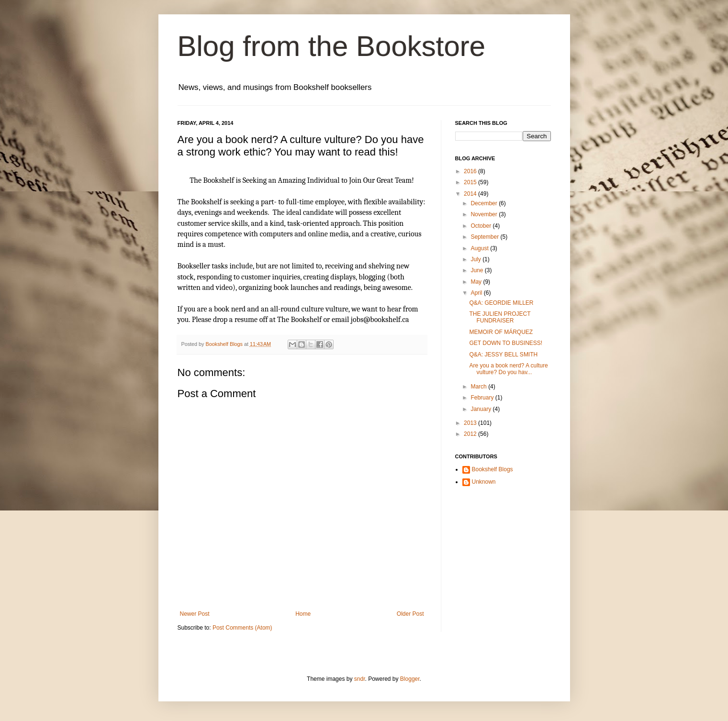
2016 (471, 171)
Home (303, 614)
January (482, 409)
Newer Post (195, 614)
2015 (471, 182)
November (485, 214)
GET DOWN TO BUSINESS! (506, 343)
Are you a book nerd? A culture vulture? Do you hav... (508, 369)
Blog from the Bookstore (332, 46)
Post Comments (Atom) (242, 628)
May (477, 282)
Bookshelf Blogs (493, 469)
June (477, 270)
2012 (471, 434)
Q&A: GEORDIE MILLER (501, 303)
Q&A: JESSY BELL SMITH (503, 355)
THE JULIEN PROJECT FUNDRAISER (500, 317)
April (477, 293)
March (479, 387)
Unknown (484, 482)
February (483, 398)
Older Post (410, 614)
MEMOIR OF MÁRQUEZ (501, 332)
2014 (471, 194)
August (480, 248)
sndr (360, 679)
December (485, 203)
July (476, 259)
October (482, 226)
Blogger (410, 679)
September (485, 237)
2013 (471, 423)
